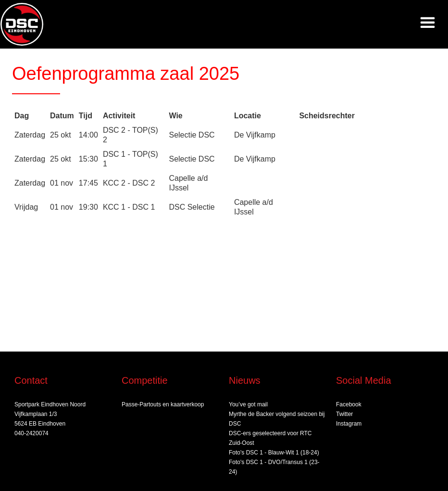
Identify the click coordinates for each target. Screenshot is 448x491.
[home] (22, 24)
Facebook (349, 404)
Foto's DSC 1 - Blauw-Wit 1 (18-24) (274, 453)
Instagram (349, 424)
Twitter (344, 414)
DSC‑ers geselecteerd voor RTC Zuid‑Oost (270, 438)
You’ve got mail (248, 404)
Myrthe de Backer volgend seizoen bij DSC (277, 419)
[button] (428, 23)
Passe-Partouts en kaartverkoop (163, 404)
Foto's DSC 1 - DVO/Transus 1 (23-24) (274, 467)
